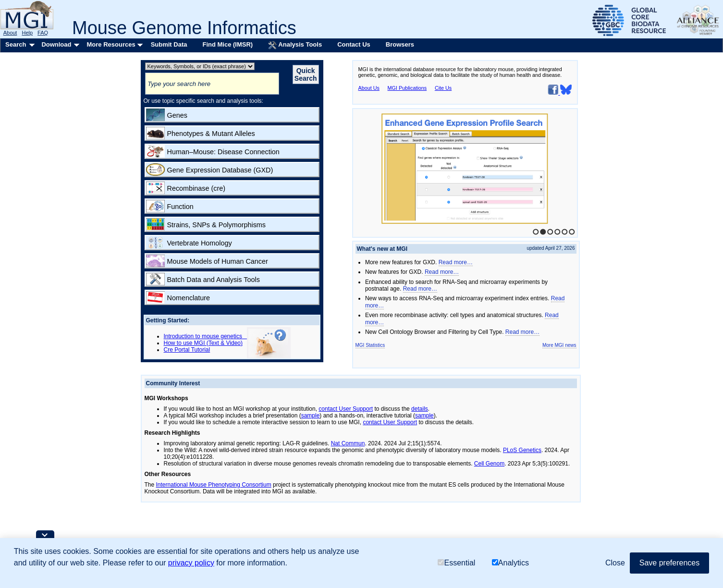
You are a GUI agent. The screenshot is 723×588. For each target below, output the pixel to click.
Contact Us (354, 44)
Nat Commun (348, 443)
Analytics (510, 563)
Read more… (456, 262)
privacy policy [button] (191, 563)
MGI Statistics (370, 345)
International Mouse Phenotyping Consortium (214, 485)
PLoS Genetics (522, 450)
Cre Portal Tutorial (187, 350)
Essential (456, 563)
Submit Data (169, 44)
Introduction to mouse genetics (205, 336)
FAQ (43, 33)
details (420, 409)
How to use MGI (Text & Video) (203, 343)
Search (16, 44)
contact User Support (346, 409)
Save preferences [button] (669, 563)
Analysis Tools (295, 45)
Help (27, 33)
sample (311, 416)
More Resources (111, 44)
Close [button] (615, 563)
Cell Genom (489, 464)
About (10, 33)
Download (56, 44)
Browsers (400, 44)
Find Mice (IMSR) (227, 44)
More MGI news (559, 345)
